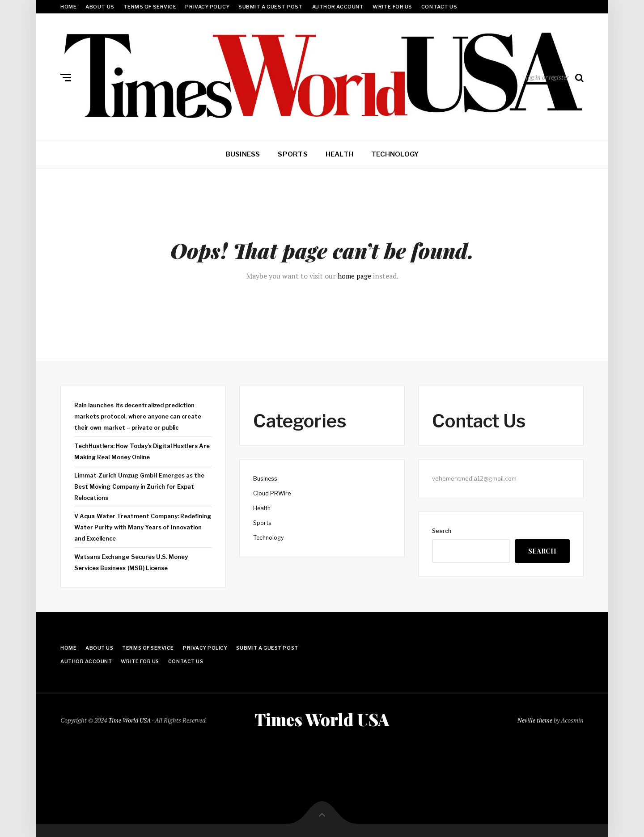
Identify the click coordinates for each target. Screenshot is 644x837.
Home (68, 7)
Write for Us (392, 7)
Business (243, 154)
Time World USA (130, 719)
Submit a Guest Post (271, 7)
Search (442, 531)
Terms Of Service (150, 7)
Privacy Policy (207, 7)
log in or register (547, 77)
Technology (395, 154)
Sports (292, 154)
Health (339, 154)
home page (354, 276)
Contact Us (439, 7)
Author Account (338, 7)
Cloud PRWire (273, 493)
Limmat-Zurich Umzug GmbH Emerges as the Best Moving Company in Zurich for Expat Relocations (141, 485)
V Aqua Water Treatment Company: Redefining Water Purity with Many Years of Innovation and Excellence (140, 526)
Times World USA (322, 719)
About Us (100, 7)
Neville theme (535, 719)
